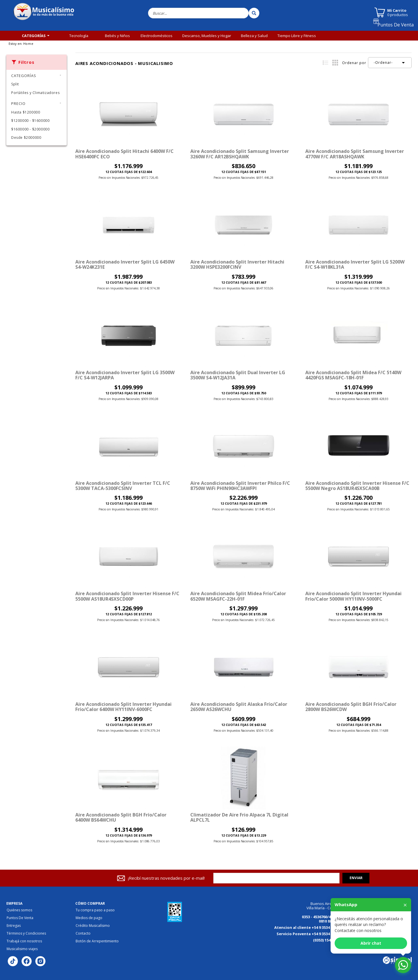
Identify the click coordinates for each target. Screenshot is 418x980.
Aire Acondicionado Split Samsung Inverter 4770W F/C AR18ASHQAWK (355, 154)
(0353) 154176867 (328, 940)
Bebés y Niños (117, 36)
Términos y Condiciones (26, 933)
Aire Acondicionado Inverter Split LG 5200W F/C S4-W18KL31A (355, 264)
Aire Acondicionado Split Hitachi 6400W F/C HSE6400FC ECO (124, 154)
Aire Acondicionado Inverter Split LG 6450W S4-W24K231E (125, 264)
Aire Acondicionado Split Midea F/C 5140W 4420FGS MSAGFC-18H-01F (353, 375)
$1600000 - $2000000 (30, 129)
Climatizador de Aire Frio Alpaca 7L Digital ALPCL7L (239, 817)
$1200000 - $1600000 (30, 121)
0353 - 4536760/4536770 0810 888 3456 (322, 919)
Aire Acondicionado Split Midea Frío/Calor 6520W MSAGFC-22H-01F (238, 596)
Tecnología (79, 36)
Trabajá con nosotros (24, 941)
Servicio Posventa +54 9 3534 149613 (310, 934)
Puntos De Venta (398, 27)
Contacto (83, 933)
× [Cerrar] (405, 905)
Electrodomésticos (157, 36)
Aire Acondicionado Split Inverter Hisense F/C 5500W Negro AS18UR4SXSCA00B (357, 486)
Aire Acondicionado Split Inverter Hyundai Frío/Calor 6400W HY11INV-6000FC (123, 707)
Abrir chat (371, 943)
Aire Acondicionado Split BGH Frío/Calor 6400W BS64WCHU (121, 817)
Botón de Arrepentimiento (97, 941)
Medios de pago (89, 918)
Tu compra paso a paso (95, 910)
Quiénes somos (19, 910)
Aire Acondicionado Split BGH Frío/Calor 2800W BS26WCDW (351, 707)
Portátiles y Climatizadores (35, 93)
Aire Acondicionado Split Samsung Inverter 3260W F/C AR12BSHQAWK (240, 154)
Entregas (14, 926)
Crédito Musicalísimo (93, 926)
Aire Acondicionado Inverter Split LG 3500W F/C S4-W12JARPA (125, 375)
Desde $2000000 (26, 138)
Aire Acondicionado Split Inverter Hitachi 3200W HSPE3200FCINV (237, 264)
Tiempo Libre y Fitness (297, 36)
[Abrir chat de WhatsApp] (403, 965)
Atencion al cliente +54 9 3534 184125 (308, 927)
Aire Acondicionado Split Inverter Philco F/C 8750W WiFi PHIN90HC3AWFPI (240, 486)
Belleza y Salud (254, 36)
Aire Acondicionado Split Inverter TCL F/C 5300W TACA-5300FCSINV (123, 486)
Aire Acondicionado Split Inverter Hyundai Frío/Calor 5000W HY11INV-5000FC (353, 596)
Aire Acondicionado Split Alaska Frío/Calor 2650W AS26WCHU (239, 707)
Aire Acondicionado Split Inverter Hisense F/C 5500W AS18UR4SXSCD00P (127, 596)
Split (15, 84)
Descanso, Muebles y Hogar (207, 36)
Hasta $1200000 (26, 112)
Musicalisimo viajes (22, 949)
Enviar (356, 878)
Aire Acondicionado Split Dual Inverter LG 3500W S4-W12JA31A (238, 375)
